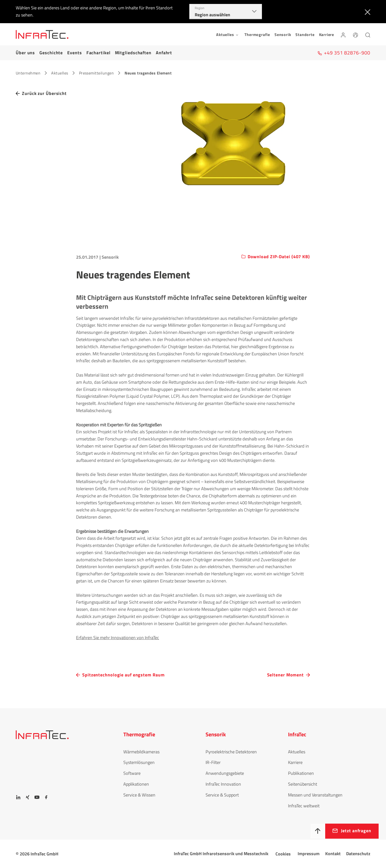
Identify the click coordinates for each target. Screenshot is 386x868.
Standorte (305, 35)
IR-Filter (213, 762)
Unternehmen (28, 73)
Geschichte (51, 53)
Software (132, 773)
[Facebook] (46, 797)
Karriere (327, 35)
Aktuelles (60, 73)
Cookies (283, 854)
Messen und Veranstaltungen (315, 795)
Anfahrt (164, 53)
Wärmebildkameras (141, 752)
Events (74, 53)
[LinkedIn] (18, 797)
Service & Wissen (139, 795)
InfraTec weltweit (304, 806)
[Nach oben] (318, 831)
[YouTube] (37, 797)
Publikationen (301, 773)
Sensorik (283, 35)
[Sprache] (355, 34)
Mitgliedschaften (133, 53)
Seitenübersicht (303, 784)
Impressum (309, 854)
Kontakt (333, 854)
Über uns (25, 53)
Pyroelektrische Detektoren (231, 752)
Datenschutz (358, 854)
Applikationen (136, 784)
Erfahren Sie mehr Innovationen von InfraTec (118, 638)
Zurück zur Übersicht (44, 93)
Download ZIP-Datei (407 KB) (279, 257)
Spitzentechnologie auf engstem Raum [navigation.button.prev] (123, 675)
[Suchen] (368, 34)
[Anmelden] (343, 34)
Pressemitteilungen (96, 73)
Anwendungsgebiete (225, 773)
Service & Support (222, 795)
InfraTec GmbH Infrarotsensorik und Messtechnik (221, 854)
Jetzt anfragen (356, 831)
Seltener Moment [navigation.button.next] (286, 675)
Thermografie (257, 35)
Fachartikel (98, 53)
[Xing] (28, 797)
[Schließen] (366, 12)
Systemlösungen (139, 762)
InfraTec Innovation (223, 784)
